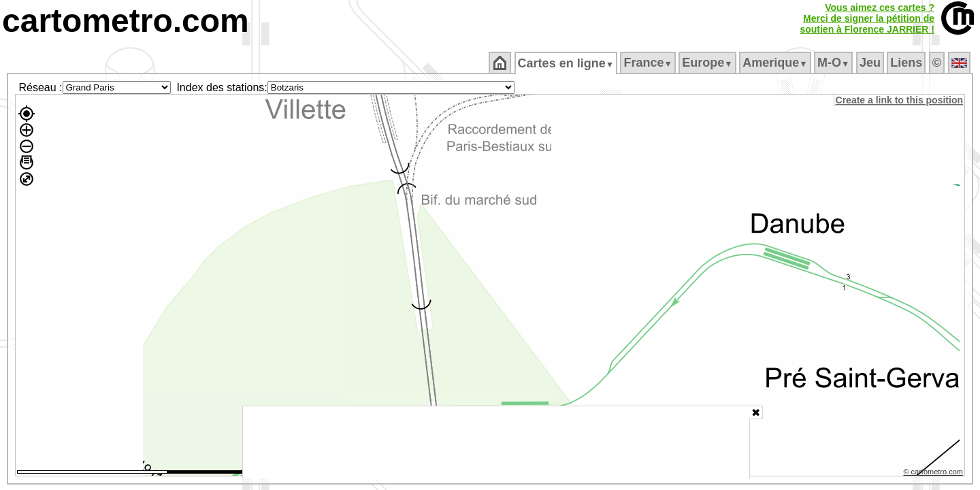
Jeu (871, 63)
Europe (708, 63)
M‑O (835, 63)
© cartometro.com (934, 474)
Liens (908, 63)
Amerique (776, 63)
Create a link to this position (900, 100)
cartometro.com (126, 21)
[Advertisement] (496, 442)
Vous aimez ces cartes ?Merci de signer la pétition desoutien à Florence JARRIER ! (867, 18)
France (649, 63)
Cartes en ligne (567, 63)
